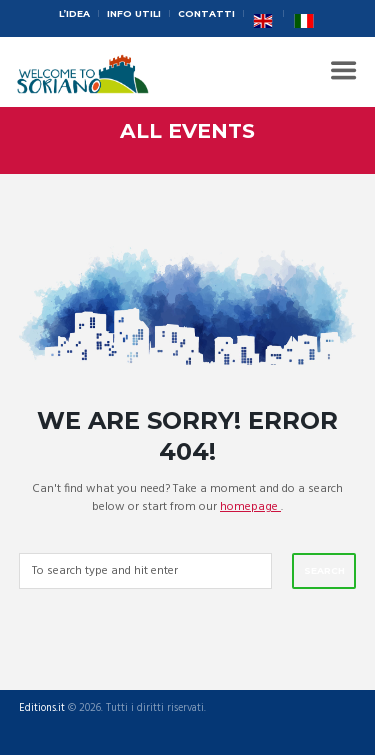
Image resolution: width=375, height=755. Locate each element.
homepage (250, 507)
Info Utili (134, 13)
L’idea (74, 13)
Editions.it (42, 709)
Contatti (206, 13)
